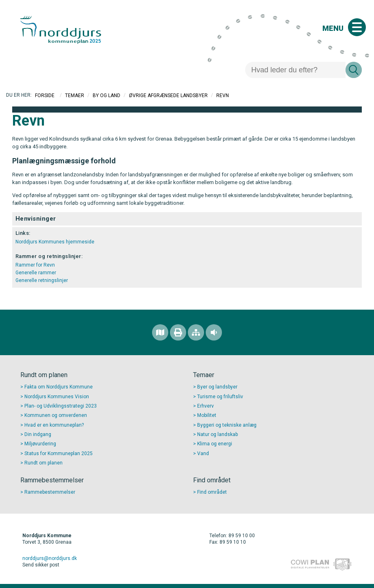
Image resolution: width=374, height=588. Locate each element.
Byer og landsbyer (217, 387)
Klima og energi (215, 444)
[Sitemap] (196, 332)
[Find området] (160, 332)
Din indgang (38, 434)
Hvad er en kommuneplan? (54, 425)
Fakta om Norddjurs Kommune (59, 387)
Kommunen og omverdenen (56, 415)
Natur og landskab (217, 434)
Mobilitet (207, 415)
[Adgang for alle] (214, 332)
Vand (203, 453)
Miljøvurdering (40, 444)
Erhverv (205, 406)
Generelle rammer (36, 273)
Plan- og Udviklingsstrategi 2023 (61, 406)
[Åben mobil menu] (357, 27)
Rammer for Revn (35, 265)
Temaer (75, 95)
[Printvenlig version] (178, 332)
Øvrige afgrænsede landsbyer (168, 95)
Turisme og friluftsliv (220, 397)
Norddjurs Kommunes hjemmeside (55, 242)
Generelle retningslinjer (42, 280)
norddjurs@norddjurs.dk (50, 558)
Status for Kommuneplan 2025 (59, 453)
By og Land (107, 95)
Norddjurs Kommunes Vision (57, 397)
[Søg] (295, 70)
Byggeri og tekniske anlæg (227, 425)
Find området (212, 492)
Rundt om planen (43, 463)
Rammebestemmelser (50, 492)
